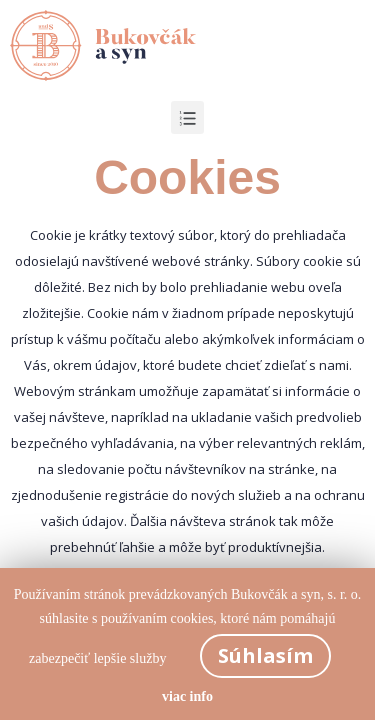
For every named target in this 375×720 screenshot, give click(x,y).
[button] (187, 117)
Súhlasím (265, 655)
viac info (187, 696)
